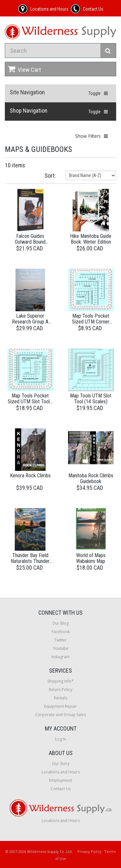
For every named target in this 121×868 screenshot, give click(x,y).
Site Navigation (27, 92)
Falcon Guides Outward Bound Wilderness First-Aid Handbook (30, 245)
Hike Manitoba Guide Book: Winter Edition (91, 239)
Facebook (61, 632)
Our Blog (60, 623)
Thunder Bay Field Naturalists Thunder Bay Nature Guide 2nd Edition (30, 564)
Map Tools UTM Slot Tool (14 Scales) (91, 399)
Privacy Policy (89, 851)
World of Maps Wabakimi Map (91, 558)
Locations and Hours (61, 772)
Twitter (60, 640)
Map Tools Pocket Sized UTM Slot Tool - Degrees (30, 401)
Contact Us (61, 789)
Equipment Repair (60, 706)
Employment (60, 780)
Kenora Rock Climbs (30, 476)
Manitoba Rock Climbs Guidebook (91, 478)
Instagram (60, 657)
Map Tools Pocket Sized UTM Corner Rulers (91, 322)
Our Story (61, 764)
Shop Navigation (29, 111)
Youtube (61, 648)
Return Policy (60, 690)
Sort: (50, 176)
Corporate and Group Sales (60, 715)
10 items (15, 165)
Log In (61, 739)
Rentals (60, 698)
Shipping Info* (60, 681)
